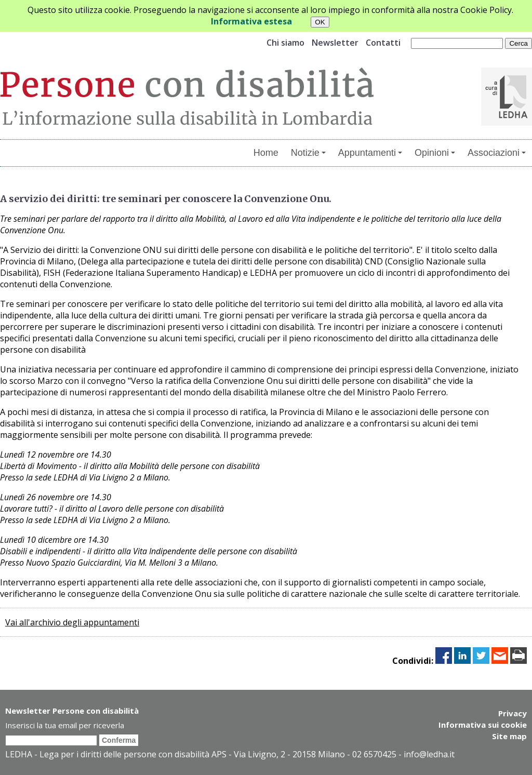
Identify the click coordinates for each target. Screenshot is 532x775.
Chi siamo (285, 43)
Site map (509, 736)
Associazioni (497, 153)
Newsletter (335, 43)
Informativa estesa (251, 21)
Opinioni (435, 153)
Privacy (513, 713)
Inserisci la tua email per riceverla (65, 725)
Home (266, 153)
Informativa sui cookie (483, 725)
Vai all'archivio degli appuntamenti (72, 622)
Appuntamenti (370, 153)
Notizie (308, 153)
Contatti (383, 43)
